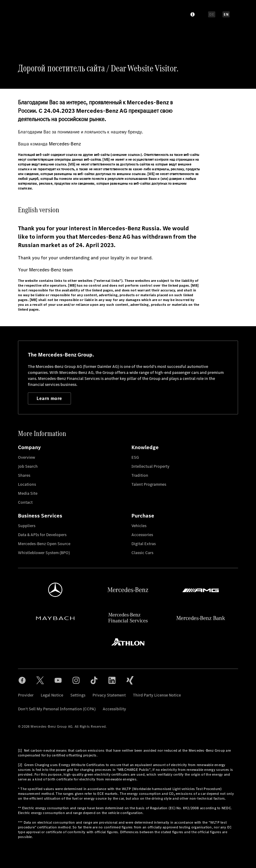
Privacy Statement (109, 695)
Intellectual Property (150, 466)
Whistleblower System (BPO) (44, 553)
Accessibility (114, 709)
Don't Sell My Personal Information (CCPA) (57, 709)
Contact (25, 502)
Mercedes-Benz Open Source (44, 544)
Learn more (49, 398)
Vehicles (139, 526)
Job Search (28, 466)
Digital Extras (144, 544)
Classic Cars (142, 553)
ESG (135, 457)
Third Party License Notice (157, 695)
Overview (26, 457)
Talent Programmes (149, 484)
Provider (26, 695)
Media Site (28, 493)
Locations (27, 484)
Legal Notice (52, 695)
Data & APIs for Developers (42, 535)
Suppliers (27, 526)
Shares (24, 475)
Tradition (140, 475)
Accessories (142, 535)
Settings (78, 695)
